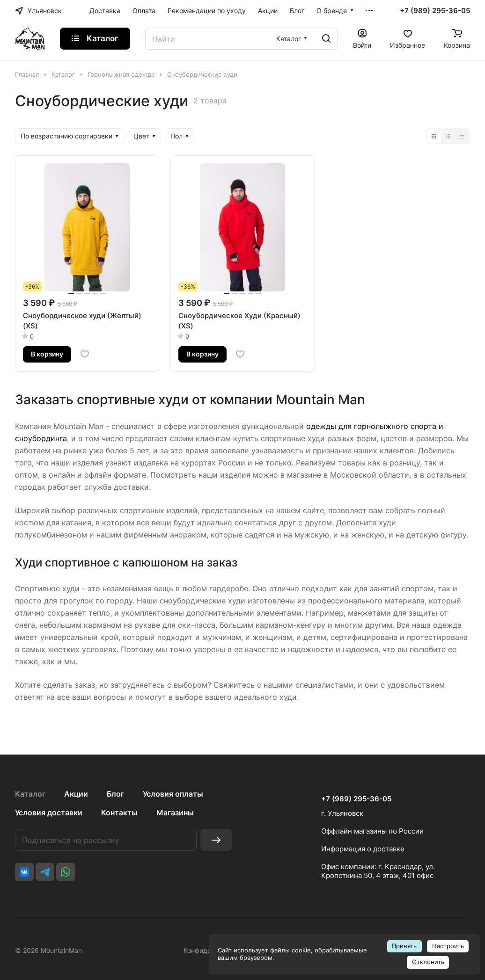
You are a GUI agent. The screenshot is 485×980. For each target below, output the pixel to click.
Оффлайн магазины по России (372, 831)
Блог (115, 794)
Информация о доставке (363, 849)
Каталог (30, 794)
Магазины (175, 813)
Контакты (119, 813)
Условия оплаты (173, 794)
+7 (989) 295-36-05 (435, 11)
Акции (76, 794)
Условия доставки (49, 813)
